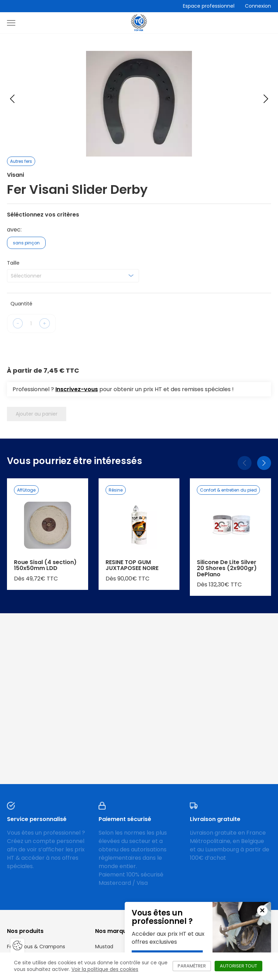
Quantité (21, 304)
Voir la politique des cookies (105, 969)
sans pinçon (26, 243)
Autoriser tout (241, 966)
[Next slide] (266, 99)
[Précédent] (245, 463)
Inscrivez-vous (77, 389)
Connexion (258, 6)
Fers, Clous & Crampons (36, 947)
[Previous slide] (12, 99)
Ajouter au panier (37, 414)
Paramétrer (194, 966)
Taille (13, 263)
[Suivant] (264, 463)
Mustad (104, 947)
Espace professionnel (209, 6)
